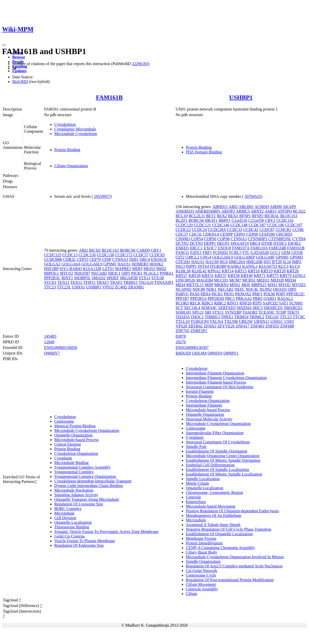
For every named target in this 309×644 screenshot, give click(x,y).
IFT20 (277, 262)
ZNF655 (272, 326)
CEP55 (82, 259)
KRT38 (234, 276)
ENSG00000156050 (61, 348)
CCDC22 (183, 230)
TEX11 (64, 282)
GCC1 (275, 253)
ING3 (180, 266)
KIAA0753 (268, 266)
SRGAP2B (129, 278)
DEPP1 (210, 243)
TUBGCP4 (200, 321)
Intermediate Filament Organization (215, 373)
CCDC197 (294, 225)
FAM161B (109, 97)
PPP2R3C (52, 278)
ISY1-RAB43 (71, 269)
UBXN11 (262, 321)
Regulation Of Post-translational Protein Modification (230, 580)
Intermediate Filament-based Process (216, 382)
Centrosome (64, 421)
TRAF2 (116, 282)
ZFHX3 (210, 326)
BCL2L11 (197, 216)
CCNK (298, 230)
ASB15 (271, 211)
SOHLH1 (183, 312)
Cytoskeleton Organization (76, 453)
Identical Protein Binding (75, 426)
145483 (50, 336)
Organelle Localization (73, 522)
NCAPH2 (184, 289)
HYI (267, 262)
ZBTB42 (195, 326)
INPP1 (191, 266)
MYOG (285, 285)
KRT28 (195, 276)
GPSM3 (297, 257)
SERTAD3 (227, 308)
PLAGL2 (151, 273)
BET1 (211, 216)
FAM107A (241, 248)
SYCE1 (50, 282)
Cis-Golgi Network (202, 571)
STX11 (145, 278)
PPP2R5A (198, 299)
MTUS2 (67, 273)
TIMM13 (212, 317)
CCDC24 (199, 230)
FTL (246, 253)
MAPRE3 (123, 269)
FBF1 (207, 253)
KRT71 (260, 276)
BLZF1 (182, 220)
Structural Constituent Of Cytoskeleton (218, 442)
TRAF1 (103, 282)
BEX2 (222, 216)
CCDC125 (53, 255)
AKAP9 (289, 207)
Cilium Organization (71, 166)
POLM (269, 294)
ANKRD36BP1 (208, 211)
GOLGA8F (265, 257)
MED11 (263, 280)
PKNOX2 (243, 294)
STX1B (158, 278)
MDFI (137, 269)
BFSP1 (245, 216)
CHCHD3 (284, 234)
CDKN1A (211, 234)
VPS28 (181, 326)
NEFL (240, 289)
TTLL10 (183, 321)
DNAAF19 (240, 243)
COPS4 (197, 239)
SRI (208, 312)
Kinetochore (196, 502)
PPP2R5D (216, 299)
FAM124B (277, 248)
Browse (19, 57)
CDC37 (182, 234)
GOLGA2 (52, 264)
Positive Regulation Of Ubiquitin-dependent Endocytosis (232, 511)
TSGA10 (146, 282)
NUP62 (266, 289)
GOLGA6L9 (92, 264)
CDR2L (69, 259)
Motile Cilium (197, 483)
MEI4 (180, 285)
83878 (181, 336)
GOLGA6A (71, 264)
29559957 (102, 196)
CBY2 (270, 220)
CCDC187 (257, 225)
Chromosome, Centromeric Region (214, 493)
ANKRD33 (185, 211)
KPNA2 (214, 271)
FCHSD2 (221, 253)
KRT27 (182, 276)
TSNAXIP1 (164, 282)
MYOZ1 (299, 285)
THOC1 (197, 317)
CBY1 (156, 250)
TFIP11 (89, 282)
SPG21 (198, 312)
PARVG (182, 294)
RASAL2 (285, 299)
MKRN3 (222, 285)
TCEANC (267, 312)
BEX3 (233, 216)
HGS (224, 262)
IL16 (287, 262)
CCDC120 (184, 225)
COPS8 (224, 239)
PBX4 (206, 294)
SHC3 (258, 308)
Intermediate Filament (204, 405)
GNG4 (206, 257)
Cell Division (65, 518)
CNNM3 (183, 239)
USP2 (289, 321)
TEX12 (76, 282)
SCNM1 (296, 303)
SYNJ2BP (233, 312)
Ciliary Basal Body (202, 552)
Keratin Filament (200, 391)
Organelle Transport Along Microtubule (87, 499)
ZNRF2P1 (199, 331)
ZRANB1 (136, 287)
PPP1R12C (295, 294)
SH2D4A (244, 308)
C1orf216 (239, 220)
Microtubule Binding (72, 463)
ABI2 (83, 250)
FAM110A (259, 248)
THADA (183, 317)
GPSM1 (110, 264)
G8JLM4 (199, 353)
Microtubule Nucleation (74, 490)
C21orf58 (256, 220)
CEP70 (95, 259)
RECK (195, 303)
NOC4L (252, 289)
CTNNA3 (120, 259)
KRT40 (247, 276)
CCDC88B (53, 259)
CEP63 (240, 234)
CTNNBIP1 (257, 239)
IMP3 (297, 262)
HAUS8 (212, 262)
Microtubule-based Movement (211, 506)
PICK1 (137, 273)
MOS (246, 285)
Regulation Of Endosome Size (79, 545)
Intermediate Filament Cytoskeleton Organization (226, 378)
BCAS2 (299, 211)
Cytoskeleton (65, 124)
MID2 (161, 269)
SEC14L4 (192, 308)
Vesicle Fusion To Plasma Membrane (85, 541)
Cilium (191, 594)
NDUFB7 (82, 273)
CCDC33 (235, 230)
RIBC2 (220, 303)
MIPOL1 (51, 273)
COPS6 (210, 239)
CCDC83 (157, 255)
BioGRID (20, 82)
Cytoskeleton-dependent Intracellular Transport (93, 481)
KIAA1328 (92, 269)
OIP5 (126, 273)
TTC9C (299, 317)
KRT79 (286, 276)
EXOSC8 (159, 259)
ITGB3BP (218, 266)
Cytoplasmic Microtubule (75, 129)
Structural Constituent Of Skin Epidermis (220, 387)
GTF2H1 (183, 262)
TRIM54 (241, 317)
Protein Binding (67, 150)
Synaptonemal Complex (74, 472)
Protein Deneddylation (204, 543)
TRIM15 (131, 282)
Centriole (194, 497)
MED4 (290, 280)
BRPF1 (224, 220)
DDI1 (134, 259)
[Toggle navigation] (4, 45)
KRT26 (293, 271)
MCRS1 (249, 280)
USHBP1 (241, 97)
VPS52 (108, 287)
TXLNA (216, 321)
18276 (181, 342)
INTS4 (203, 266)
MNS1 (235, 285)
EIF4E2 (294, 243)
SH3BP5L (82, 278)
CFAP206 (267, 234)
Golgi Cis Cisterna (69, 536)
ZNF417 (242, 326)
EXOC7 (210, 248)
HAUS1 (124, 264)
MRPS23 (259, 285)
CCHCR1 (284, 230)
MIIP (209, 285)
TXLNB (231, 321)
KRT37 (221, 276)
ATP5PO (285, 211)
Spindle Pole (196, 447)
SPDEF (113, 278)
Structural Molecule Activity (209, 419)
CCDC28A (217, 230)
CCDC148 (239, 225)
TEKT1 (293, 312)
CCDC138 (106, 255)
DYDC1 (280, 243)
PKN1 (229, 294)
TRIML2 (257, 317)
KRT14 (228, 271)
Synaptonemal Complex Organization (85, 476)
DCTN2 (182, 243)
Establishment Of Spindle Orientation (217, 451)
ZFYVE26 (226, 326)
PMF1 (257, 294)
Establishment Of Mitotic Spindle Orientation (223, 460)
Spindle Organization (203, 561)
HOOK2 (156, 264)
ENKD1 (182, 248)
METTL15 (195, 285)
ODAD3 (280, 289)
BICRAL (272, 216)
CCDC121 (202, 225)
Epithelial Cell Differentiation (210, 465)
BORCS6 (128, 250)
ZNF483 (257, 326)
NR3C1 (114, 273)
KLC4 (294, 266)
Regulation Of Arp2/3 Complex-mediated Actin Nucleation (234, 566)
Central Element (68, 444)
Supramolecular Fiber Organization (215, 433)
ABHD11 (220, 207)
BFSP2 (258, 216)
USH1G (79, 287)
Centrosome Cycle (201, 575)
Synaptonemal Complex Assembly (82, 467)
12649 (49, 342)
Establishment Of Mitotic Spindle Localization (224, 474)
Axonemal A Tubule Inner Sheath (213, 525)
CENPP (227, 234)
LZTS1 (108, 269)
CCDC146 (221, 225)
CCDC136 (87, 255)
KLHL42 (199, 271)
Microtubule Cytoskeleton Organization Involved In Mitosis (235, 557)
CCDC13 (70, 255)
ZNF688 (287, 326)
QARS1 (270, 299)
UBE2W (246, 321)
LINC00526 (185, 280)
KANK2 (234, 266)
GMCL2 (192, 257)
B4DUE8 (183, 353)
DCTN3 (196, 243)
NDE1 (211, 289)
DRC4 (145, 259)
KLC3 (283, 266)
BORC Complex (68, 509)
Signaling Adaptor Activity (76, 495)
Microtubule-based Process (76, 440)
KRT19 (267, 271)
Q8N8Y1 (231, 353)
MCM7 (235, 280)
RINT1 (67, 278)
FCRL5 (235, 253)
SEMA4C (209, 308)
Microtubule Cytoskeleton (76, 134)
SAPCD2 (270, 303)
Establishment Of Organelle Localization (219, 534)
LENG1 (299, 276)
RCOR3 (182, 303)
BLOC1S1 (289, 216)
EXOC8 (225, 248)
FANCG (182, 253)
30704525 (253, 196)
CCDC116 (285, 220)
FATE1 (196, 253)
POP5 (281, 294)
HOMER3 (140, 264)
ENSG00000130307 (192, 348)
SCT (179, 308)
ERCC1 (196, 248)
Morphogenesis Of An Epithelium (214, 515)
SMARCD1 (273, 308)
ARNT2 (257, 211)
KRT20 (280, 271)
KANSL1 (250, 266)
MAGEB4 (205, 280)
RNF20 (245, 303)
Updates (19, 71)
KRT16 (254, 271)
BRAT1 (211, 220)
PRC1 (230, 299)
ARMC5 (243, 211)
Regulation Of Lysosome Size (79, 504)
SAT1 (284, 303)
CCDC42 (251, 230)
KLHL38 (183, 271)
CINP (107, 259)
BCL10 (182, 216)
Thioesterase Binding (72, 527)
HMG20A (237, 262)
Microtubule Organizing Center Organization (223, 456)
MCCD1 (221, 280)
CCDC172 (124, 255)
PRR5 (258, 299)
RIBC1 (207, 303)
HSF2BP (51, 269)
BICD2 (95, 250)
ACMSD (262, 207)
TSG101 (272, 317)
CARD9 (143, 250)
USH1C (277, 321)
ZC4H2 (121, 287)
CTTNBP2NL (280, 239)
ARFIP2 (228, 211)
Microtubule (64, 513)
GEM (286, 253)
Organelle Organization (73, 435)
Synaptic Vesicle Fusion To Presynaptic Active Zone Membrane (106, 532)
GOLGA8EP (244, 257)
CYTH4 (299, 239)
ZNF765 (183, 331)
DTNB (267, 243)
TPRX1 (227, 317)
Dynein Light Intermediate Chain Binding (88, 486)
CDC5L (196, 234)
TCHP (281, 312)
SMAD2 (98, 278)
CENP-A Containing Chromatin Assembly (221, 548)
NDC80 (199, 289)
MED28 (277, 280)
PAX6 (195, 294)
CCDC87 (267, 230)
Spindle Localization (203, 479)
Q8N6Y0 (215, 353)
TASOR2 (250, 312)
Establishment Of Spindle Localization (217, 470)
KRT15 (241, 271)
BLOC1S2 (110, 250)
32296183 (140, 64)
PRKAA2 (244, 299)
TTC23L (64, 287)
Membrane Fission (201, 538)
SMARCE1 (293, 308)
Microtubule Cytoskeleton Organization (87, 430)
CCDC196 (276, 225)
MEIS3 (149, 269)
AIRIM (276, 207)
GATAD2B (260, 253)
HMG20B (254, 262)
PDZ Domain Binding (204, 152)
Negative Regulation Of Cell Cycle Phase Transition (229, 529)
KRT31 (208, 276)
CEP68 (252, 234)
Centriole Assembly (202, 589)
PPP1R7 (182, 299)
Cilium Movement (201, 584)
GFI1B (297, 253)
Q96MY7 (52, 353)
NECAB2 (99, 273)
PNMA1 (166, 273)
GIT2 (180, 257)
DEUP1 (223, 243)
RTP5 (257, 303)
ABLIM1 (246, 207)
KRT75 (273, 276)
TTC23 (50, 287)
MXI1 (272, 285)
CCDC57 (141, 255)
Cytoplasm (63, 458)
